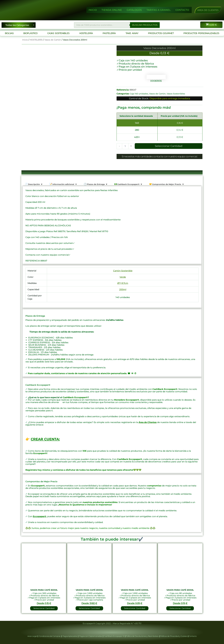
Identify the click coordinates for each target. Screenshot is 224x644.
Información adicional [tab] (63, 184)
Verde (123, 277)
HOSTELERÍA (86, 33)
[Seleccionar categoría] (19, 25)
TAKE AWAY (132, 33)
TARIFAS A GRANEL (159, 10)
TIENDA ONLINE (112, 10)
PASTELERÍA (109, 33)
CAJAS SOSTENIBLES (58, 33)
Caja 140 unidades (139, 94)
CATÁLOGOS (134, 10)
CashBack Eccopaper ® (114, 636)
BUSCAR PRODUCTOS (145, 25)
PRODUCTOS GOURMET (161, 33)
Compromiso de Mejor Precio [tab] (166, 184)
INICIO (93, 10)
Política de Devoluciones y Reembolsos (142, 636)
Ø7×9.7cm (123, 283)
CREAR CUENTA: (45, 439)
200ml (123, 289)
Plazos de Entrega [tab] (95, 184)
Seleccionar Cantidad (169, 146)
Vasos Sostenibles (176, 94)
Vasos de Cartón (53, 40)
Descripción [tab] (34, 184)
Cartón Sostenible (123, 271)
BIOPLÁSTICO (30, 33)
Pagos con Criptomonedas (91, 636)
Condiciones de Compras (50, 636)
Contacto (193, 636)
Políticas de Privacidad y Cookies (174, 636)
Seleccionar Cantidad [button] (44, 608)
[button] (208, 10)
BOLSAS (9, 33)
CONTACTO (182, 10)
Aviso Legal (32, 636)
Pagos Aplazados (70, 636)
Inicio (25, 40)
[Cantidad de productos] (125, 146)
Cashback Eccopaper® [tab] (128, 184)
